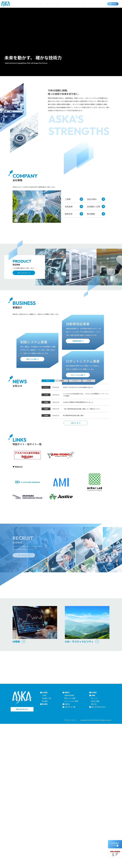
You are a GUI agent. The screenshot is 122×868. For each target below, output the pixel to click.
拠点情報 (45, 856)
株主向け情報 (95, 856)
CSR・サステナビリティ (96, 4)
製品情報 (49, 4)
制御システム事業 (70, 853)
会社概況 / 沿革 (47, 853)
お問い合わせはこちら (22, 864)
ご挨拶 (44, 851)
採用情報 (75, 4)
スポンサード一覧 (70, 862)
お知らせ (66, 4)
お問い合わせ (113, 4)
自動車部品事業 (69, 851)
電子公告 (94, 859)
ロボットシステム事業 (71, 856)
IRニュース (94, 853)
